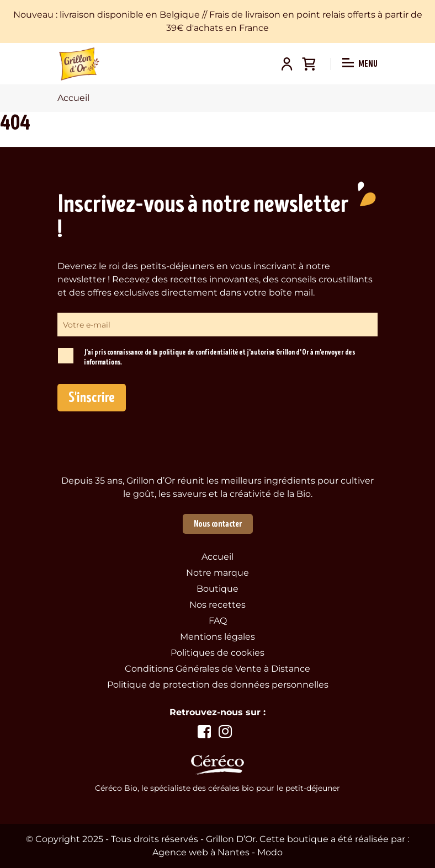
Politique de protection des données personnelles (218, 685)
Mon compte (287, 64)
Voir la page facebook (204, 732)
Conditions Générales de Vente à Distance (217, 669)
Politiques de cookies (217, 653)
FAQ (218, 621)
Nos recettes (217, 605)
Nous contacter (218, 524)
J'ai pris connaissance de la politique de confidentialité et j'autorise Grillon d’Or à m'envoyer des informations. (219, 357)
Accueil (217, 557)
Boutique (217, 589)
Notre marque (217, 573)
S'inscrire (92, 398)
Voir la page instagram (225, 732)
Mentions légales (217, 637)
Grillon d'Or (79, 64)
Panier (309, 64)
